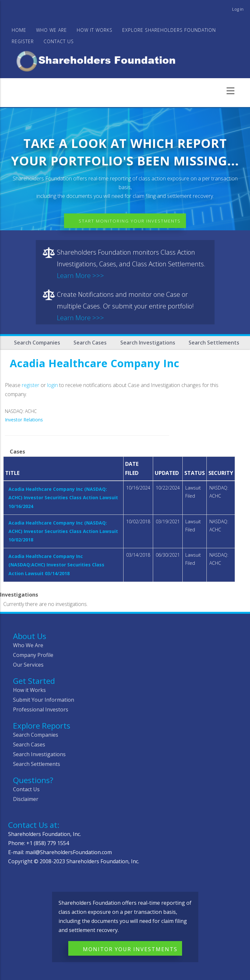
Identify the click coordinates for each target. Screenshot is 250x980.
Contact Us (59, 41)
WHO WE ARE (52, 30)
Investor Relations (24, 420)
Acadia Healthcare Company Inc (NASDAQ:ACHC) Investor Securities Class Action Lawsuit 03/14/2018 (56, 565)
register (31, 385)
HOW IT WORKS (95, 30)
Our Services (28, 665)
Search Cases (90, 343)
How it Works (29, 690)
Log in (238, 9)
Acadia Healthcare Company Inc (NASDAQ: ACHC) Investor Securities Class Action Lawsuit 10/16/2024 (63, 497)
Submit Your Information (44, 700)
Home (19, 30)
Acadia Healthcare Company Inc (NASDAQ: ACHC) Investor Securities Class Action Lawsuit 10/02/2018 (63, 531)
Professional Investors (41, 709)
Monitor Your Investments (130, 949)
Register (23, 41)
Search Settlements (214, 343)
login (53, 385)
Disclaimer (26, 799)
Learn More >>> (80, 276)
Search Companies (37, 343)
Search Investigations (148, 343)
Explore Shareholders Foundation (169, 30)
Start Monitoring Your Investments (130, 221)
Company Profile (33, 655)
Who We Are (28, 645)
